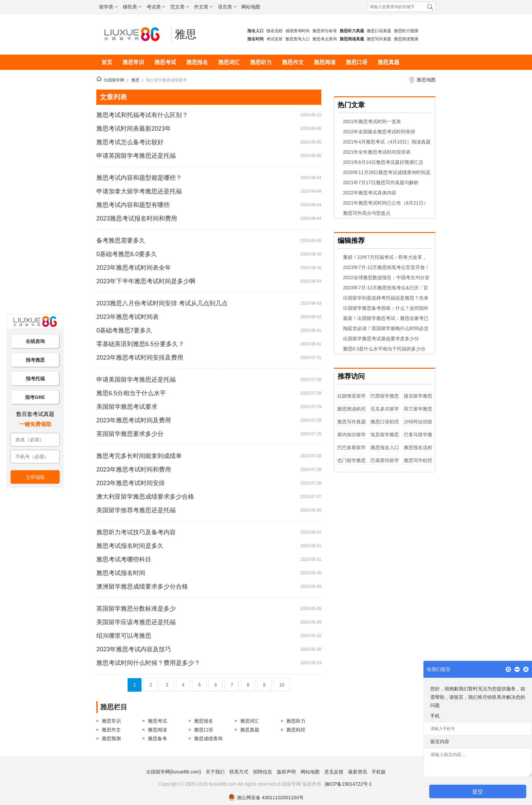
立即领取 (35, 477)
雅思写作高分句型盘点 (367, 213)
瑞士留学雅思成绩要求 (166, 80)
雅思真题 (388, 62)
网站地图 (251, 7)
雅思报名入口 (385, 447)
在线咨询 (35, 341)
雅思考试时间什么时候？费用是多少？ (148, 663)
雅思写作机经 (418, 460)
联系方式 (239, 772)
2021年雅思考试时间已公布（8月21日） (386, 203)
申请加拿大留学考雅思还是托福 (139, 191)
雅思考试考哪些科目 (124, 559)
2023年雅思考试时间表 (128, 317)
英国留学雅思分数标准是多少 (136, 609)
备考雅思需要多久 (121, 241)
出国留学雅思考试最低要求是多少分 (381, 339)
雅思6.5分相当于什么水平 (131, 393)
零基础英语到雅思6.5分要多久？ (140, 344)
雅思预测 (111, 739)
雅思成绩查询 (208, 739)
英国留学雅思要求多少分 (130, 434)
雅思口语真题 (379, 31)
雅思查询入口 (298, 39)
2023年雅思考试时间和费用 (134, 469)
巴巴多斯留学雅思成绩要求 (351, 451)
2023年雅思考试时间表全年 (134, 268)
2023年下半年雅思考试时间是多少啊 (146, 281)
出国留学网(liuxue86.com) (174, 772)
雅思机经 (296, 730)
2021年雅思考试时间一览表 (372, 121)
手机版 (379, 772)
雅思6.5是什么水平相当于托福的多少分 (384, 349)
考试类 (156, 7)
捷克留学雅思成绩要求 (418, 399)
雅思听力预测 (406, 31)
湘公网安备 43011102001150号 (266, 798)
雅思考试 (165, 62)
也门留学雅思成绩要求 (351, 464)
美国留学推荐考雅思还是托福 (136, 510)
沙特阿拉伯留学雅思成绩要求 (418, 425)
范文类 (179, 7)
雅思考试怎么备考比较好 (130, 142)
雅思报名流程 (418, 447)
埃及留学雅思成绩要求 (385, 438)
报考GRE (35, 397)
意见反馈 (334, 772)
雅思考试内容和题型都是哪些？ (139, 178)
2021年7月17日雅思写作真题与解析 (381, 183)
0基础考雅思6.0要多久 (127, 254)
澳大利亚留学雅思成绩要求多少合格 (145, 497)
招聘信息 (263, 772)
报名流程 (274, 31)
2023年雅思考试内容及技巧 (134, 649)
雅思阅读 (325, 62)
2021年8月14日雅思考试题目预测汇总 (383, 162)
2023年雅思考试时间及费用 (134, 420)
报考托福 (35, 379)
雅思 (186, 34)
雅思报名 (197, 62)
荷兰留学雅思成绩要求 (418, 412)
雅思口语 (357, 62)
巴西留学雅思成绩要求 (385, 399)
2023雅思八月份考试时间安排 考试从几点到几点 (162, 303)
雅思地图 (426, 80)
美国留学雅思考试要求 (127, 407)
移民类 (132, 7)
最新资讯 (358, 772)
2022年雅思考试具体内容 (370, 193)
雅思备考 (157, 739)
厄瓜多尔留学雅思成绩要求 (385, 412)
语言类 (227, 7)
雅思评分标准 (325, 31)
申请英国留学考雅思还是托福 (136, 156)
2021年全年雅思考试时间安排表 (377, 152)
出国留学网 (114, 80)
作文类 (203, 7)
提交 (478, 792)
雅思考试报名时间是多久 (130, 546)
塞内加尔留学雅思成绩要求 (351, 438)
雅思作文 (293, 62)
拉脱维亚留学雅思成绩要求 (351, 399)
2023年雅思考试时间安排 (131, 483)
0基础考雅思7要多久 (124, 330)
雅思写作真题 (379, 39)
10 (282, 685)
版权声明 (286, 772)
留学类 (108, 7)
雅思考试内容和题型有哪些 (133, 205)
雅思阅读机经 (351, 409)
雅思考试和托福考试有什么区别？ (142, 115)
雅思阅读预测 (406, 39)
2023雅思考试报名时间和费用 (137, 218)
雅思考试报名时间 (121, 573)
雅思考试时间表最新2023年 (134, 129)
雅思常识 (133, 62)
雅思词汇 (229, 62)
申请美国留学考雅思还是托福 (136, 380)
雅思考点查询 (325, 39)
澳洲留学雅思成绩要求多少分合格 (142, 587)
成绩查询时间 (298, 31)
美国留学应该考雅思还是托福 (136, 622)
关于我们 (215, 772)
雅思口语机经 (385, 422)
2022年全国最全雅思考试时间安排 (379, 132)
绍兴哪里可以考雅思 (124, 636)
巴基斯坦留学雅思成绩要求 (385, 464)
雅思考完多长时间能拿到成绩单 (139, 456)
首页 (107, 62)
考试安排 (274, 39)
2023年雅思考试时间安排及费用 (140, 358)
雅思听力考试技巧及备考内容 (136, 532)
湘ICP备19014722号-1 (348, 784)
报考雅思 (35, 360)
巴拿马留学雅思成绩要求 (418, 438)
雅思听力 (261, 62)
